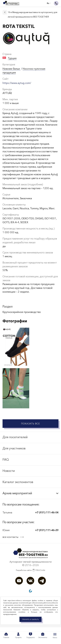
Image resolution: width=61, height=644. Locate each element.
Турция (12, 58)
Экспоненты (43, 635)
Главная (6, 635)
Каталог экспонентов (18, 482)
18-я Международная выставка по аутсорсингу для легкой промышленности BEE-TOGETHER (32, 14)
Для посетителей (15, 437)
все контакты (10, 537)
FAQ (6, 460)
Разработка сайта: (31, 570)
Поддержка (30, 635)
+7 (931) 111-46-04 (47, 512)
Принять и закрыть (30, 619)
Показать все (30, 424)
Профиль (18, 635)
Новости (9, 471)
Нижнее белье (12, 69)
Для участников (14, 448)
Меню (55, 636)
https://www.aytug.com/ (17, 83)
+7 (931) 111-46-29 (47, 530)
